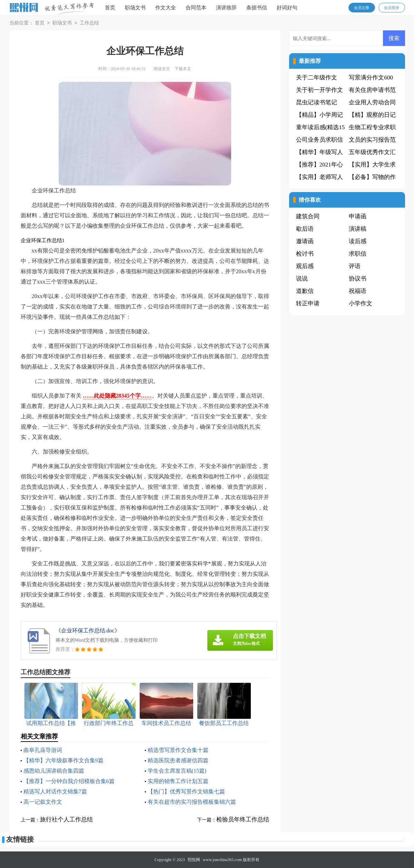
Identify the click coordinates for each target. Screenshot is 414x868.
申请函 (358, 216)
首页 (110, 8)
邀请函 (305, 241)
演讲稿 (358, 229)
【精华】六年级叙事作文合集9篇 (63, 760)
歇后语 (305, 229)
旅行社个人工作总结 (66, 819)
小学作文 (361, 303)
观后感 (305, 266)
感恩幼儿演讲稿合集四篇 (54, 771)
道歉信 (305, 291)
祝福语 (358, 291)
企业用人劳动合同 (372, 102)
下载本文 (183, 69)
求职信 (358, 254)
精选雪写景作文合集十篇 (178, 750)
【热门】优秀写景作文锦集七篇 (186, 791)
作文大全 (166, 8)
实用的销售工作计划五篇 (178, 781)
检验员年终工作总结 (243, 819)
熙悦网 (194, 860)
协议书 (358, 279)
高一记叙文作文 (43, 802)
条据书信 (257, 8)
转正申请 (308, 303)
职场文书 (135, 8)
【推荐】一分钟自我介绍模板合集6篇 (69, 781)
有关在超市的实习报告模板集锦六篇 (192, 802)
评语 (355, 266)
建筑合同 (308, 216)
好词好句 (287, 8)
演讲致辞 (226, 8)
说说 (302, 279)
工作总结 (89, 23)
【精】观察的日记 (372, 115)
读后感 (358, 241)
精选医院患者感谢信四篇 (178, 760)
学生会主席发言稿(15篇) (177, 771)
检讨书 (305, 254)
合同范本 (196, 8)
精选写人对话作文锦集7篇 (55, 791)
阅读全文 (162, 69)
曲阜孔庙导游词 (43, 750)
